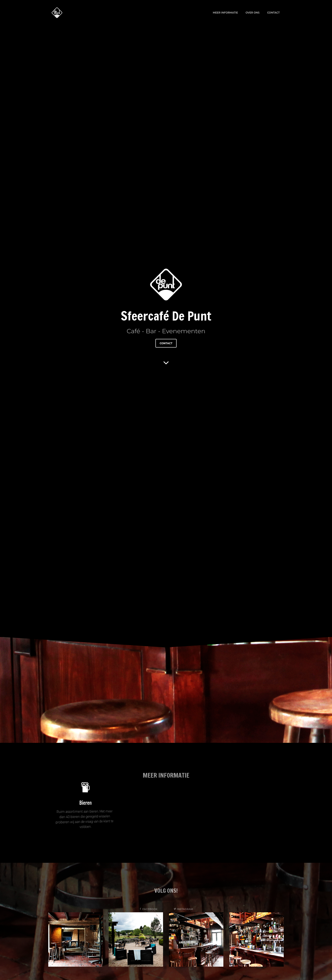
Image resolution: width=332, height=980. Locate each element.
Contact (273, 13)
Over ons (253, 13)
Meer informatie (225, 13)
